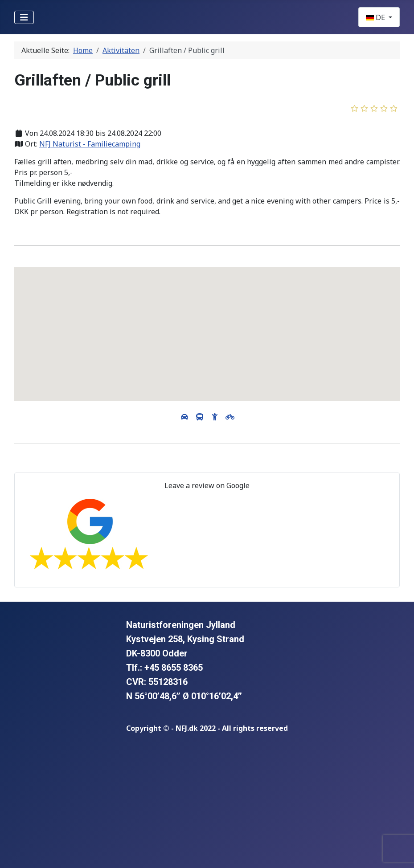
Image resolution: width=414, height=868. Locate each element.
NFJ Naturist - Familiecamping (90, 144)
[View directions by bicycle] (230, 417)
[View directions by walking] (216, 417)
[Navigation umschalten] (24, 17)
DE (376, 17)
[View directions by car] (185, 417)
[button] (207, 326)
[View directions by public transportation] (201, 417)
